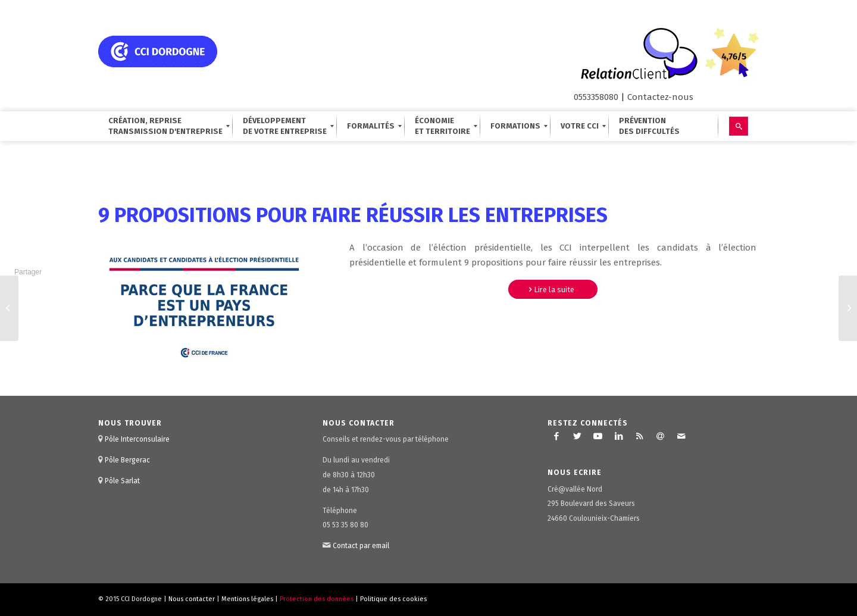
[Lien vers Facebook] (556, 436)
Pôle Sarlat (122, 481)
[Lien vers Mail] (681, 436)
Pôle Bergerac (127, 460)
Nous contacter (192, 599)
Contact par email (361, 546)
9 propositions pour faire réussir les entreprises (353, 215)
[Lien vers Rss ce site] (640, 436)
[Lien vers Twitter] (577, 436)
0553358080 (596, 97)
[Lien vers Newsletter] (661, 436)
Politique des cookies (393, 599)
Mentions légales (247, 599)
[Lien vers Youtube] (598, 436)
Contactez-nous (660, 97)
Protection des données (317, 599)
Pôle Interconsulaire (137, 439)
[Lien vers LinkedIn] (619, 436)
